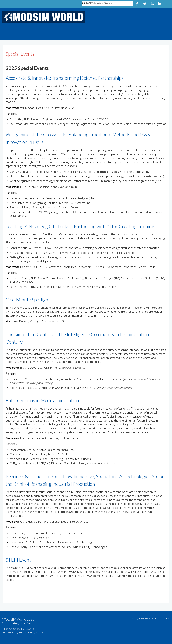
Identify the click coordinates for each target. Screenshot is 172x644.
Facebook (137, 4)
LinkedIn (160, 4)
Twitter (145, 4)
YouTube (152, 4)
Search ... (82, 0)
